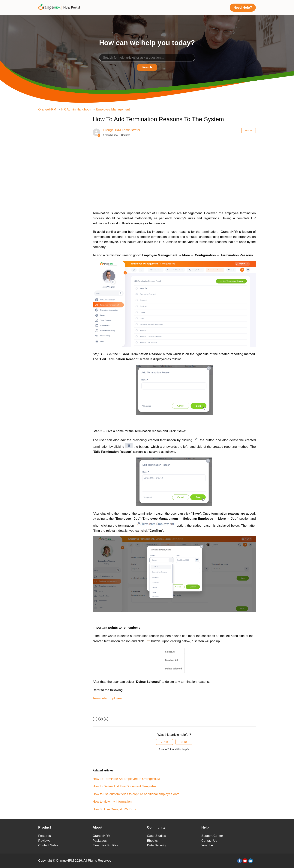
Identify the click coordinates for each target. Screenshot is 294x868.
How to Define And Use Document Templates (124, 786)
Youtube (207, 845)
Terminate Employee (107, 698)
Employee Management (113, 109)
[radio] (164, 742)
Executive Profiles (105, 845)
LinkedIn (106, 719)
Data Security (157, 845)
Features (45, 836)
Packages (100, 841)
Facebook (95, 719)
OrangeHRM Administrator (122, 130)
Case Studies (156, 836)
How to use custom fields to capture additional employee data (136, 794)
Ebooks (152, 841)
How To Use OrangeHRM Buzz (115, 809)
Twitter (101, 719)
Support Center (212, 836)
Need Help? (243, 8)
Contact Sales (48, 845)
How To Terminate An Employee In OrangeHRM (126, 779)
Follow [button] (249, 131)
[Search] (147, 58)
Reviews (44, 841)
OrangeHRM (47, 109)
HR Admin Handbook (76, 109)
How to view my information (112, 802)
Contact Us (209, 841)
